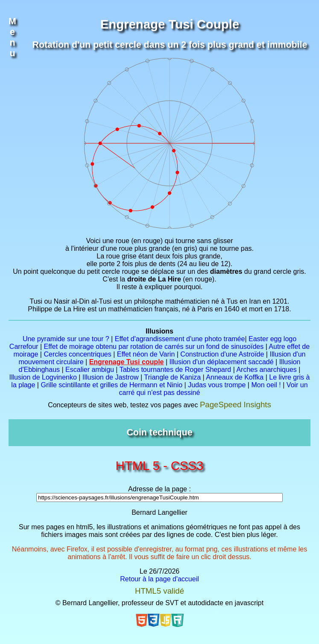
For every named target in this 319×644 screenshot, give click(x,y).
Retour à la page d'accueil (159, 579)
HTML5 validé (159, 591)
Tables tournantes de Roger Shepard (176, 370)
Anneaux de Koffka (235, 377)
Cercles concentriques (77, 354)
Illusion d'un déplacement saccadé (222, 362)
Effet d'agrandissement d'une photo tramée (180, 339)
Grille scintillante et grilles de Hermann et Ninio (111, 385)
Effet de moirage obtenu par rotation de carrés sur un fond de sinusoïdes (154, 347)
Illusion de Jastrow (111, 377)
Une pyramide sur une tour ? (66, 339)
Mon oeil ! (266, 385)
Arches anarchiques (266, 370)
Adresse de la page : (159, 489)
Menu (12, 37)
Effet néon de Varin (146, 354)
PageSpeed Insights (236, 405)
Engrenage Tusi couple (127, 362)
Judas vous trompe (217, 385)
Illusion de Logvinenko (43, 377)
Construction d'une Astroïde (222, 354)
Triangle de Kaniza (172, 377)
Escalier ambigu (90, 370)
